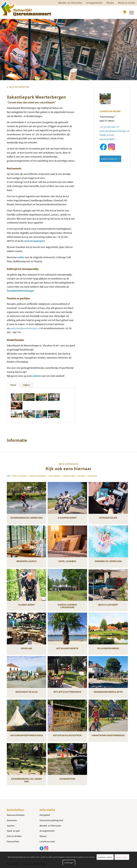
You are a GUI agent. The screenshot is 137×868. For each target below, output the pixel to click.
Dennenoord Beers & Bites (108, 692)
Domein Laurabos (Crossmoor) (67, 606)
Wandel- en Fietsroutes (70, 3)
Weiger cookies (122, 857)
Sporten (11, 826)
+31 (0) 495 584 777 (109, 127)
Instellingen (69, 863)
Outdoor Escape (108, 518)
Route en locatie (127, 3)
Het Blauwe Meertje (67, 648)
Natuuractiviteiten (16, 815)
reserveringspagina (34, 241)
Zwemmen (12, 820)
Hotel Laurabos (67, 561)
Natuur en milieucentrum (67, 735)
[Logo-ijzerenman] (26, 9)
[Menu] (131, 12)
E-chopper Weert (67, 518)
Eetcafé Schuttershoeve (67, 692)
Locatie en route (47, 841)
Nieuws (110, 3)
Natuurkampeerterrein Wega (27, 735)
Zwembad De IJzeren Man (108, 561)
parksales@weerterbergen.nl (25, 328)
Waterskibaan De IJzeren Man (26, 518)
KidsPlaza (27, 648)
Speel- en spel (13, 831)
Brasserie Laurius (27, 561)
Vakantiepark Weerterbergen (108, 735)
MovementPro (67, 779)
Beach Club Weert (108, 605)
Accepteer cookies (105, 857)
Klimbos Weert (27, 605)
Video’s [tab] (26, 385)
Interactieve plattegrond (51, 820)
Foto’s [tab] (13, 385)
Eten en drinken (14, 836)
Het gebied (45, 815)
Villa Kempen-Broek (108, 648)
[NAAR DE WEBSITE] (110, 159)
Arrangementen (94, 3)
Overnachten (13, 841)
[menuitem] (70, 3)
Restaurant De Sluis (27, 692)
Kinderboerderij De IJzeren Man (26, 780)
